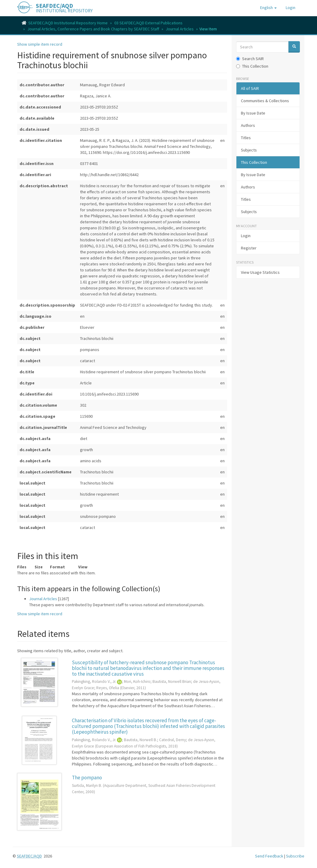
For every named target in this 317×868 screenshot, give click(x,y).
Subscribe (295, 856)
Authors (248, 125)
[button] (268, 8)
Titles (246, 138)
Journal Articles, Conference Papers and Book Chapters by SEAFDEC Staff (93, 29)
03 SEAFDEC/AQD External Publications (148, 23)
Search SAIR (250, 59)
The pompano (87, 778)
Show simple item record (40, 44)
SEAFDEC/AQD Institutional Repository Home (68, 23)
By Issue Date (253, 113)
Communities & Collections (265, 101)
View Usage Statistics (260, 272)
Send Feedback (269, 856)
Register (249, 248)
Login (246, 236)
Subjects (249, 150)
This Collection (252, 66)
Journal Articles (180, 29)
